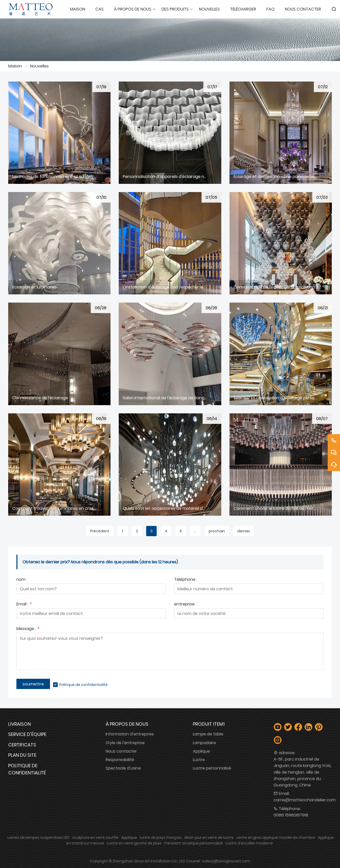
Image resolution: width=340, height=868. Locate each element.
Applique (201, 751)
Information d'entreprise (130, 734)
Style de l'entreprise (125, 743)
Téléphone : (186, 580)
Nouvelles (39, 66)
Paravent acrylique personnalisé (194, 843)
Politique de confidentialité (83, 685)
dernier (244, 531)
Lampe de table (208, 734)
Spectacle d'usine (123, 768)
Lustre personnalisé (212, 768)
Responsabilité (120, 760)
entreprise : (185, 605)
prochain (217, 531)
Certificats (22, 745)
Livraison (19, 724)
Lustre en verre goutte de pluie (134, 843)
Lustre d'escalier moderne (249, 843)
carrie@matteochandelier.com (305, 800)
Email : (24, 605)
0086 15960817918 (291, 815)
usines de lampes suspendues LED (38, 837)
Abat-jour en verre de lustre (209, 837)
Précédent (100, 531)
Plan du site (22, 755)
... (195, 531)
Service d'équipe (27, 734)
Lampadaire (204, 743)
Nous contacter (121, 751)
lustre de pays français (161, 837)
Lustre (199, 760)
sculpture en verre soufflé (95, 837)
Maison (15, 66)
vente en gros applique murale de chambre (276, 837)
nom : (22, 580)
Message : (28, 629)
